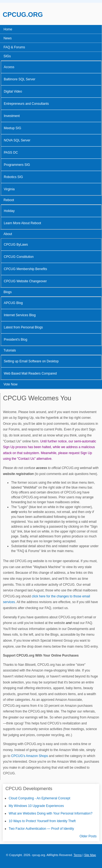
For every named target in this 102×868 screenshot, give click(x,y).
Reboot (9, 200)
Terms (78, 855)
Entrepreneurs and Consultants (26, 104)
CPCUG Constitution (19, 257)
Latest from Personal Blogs (23, 327)
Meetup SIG (12, 128)
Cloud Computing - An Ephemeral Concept (39, 798)
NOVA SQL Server (17, 140)
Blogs (8, 292)
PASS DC (11, 153)
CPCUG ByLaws (16, 245)
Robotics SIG (13, 177)
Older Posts (88, 836)
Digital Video (13, 91)
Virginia (9, 189)
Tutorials (10, 350)
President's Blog (15, 340)
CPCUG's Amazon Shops (30, 756)
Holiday (9, 211)
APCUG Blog (13, 303)
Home (8, 29)
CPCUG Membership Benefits (25, 269)
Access (9, 67)
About (8, 234)
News (8, 38)
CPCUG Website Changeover (25, 281)
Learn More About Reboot (22, 223)
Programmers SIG (17, 165)
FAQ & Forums (14, 47)
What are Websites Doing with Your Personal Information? (51, 813)
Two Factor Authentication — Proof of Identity (41, 829)
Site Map (90, 855)
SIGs (7, 56)
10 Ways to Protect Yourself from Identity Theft (42, 821)
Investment (12, 116)
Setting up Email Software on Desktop (31, 361)
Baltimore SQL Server (20, 79)
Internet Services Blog (20, 315)
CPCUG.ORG (23, 15)
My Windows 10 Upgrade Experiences (36, 806)
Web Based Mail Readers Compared (30, 373)
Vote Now (10, 384)
